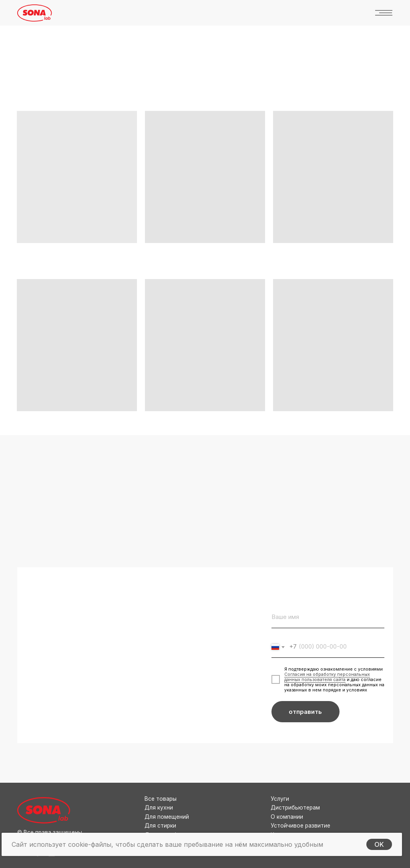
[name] (328, 617)
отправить (305, 712)
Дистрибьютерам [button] (295, 808)
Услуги (280, 799)
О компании (287, 817)
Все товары (161, 799)
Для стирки (160, 826)
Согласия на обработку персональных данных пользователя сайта (327, 677)
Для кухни (159, 808)
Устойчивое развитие (300, 826)
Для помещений (167, 817)
